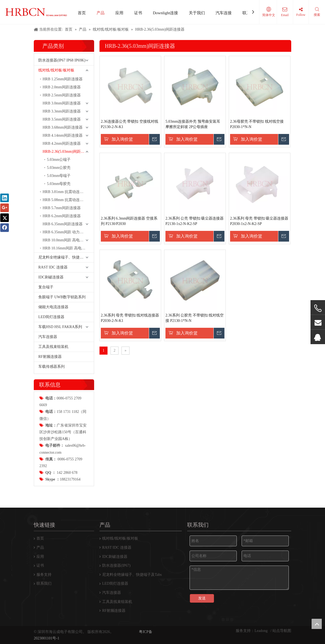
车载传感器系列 (51, 367)
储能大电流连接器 (53, 307)
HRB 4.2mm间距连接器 (62, 143)
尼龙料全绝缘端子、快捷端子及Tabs (66, 257)
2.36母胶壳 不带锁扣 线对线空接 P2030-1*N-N (257, 124)
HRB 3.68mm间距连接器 (63, 127)
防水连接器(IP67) (116, 565)
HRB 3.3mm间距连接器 (62, 111)
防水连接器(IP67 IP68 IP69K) (62, 60)
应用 (119, 13)
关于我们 (197, 13)
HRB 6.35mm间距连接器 (63, 224)
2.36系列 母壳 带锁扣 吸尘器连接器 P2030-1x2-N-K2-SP (259, 221)
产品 (101, 13)
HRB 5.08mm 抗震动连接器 (65, 200)
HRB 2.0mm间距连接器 (62, 87)
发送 (202, 598)
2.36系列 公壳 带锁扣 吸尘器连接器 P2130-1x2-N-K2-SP (195, 221)
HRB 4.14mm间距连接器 (63, 135)
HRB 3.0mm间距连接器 (62, 103)
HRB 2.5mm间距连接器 (62, 95)
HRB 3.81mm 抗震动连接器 (65, 192)
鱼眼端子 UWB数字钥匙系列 (62, 297)
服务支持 (44, 575)
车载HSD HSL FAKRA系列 (60, 327)
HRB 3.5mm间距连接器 (62, 119)
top (317, 624)
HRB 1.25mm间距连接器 (63, 79)
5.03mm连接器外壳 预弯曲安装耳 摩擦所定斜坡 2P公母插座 (193, 124)
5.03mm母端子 (59, 176)
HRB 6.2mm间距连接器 (62, 216)
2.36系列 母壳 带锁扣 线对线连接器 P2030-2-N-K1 (130, 318)
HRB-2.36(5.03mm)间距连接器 (67, 152)
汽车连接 (224, 13)
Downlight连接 (165, 13)
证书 (138, 13)
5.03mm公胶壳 (59, 168)
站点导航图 (282, 631)
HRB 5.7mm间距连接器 (62, 208)
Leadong (261, 631)
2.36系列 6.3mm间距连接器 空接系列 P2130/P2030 (129, 221)
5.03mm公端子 (59, 160)
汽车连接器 (48, 337)
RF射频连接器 (50, 357)
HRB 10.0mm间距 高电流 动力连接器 (68, 240)
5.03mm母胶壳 (59, 184)
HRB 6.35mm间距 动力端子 (65, 232)
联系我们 (44, 583)
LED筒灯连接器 (51, 317)
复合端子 (46, 287)
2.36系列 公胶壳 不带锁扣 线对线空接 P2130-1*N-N (195, 318)
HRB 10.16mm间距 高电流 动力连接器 (68, 248)
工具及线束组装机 (53, 347)
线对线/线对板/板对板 (56, 70)
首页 (82, 13)
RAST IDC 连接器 (53, 267)
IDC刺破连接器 (51, 277)
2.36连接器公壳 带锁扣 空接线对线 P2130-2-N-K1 (130, 124)
